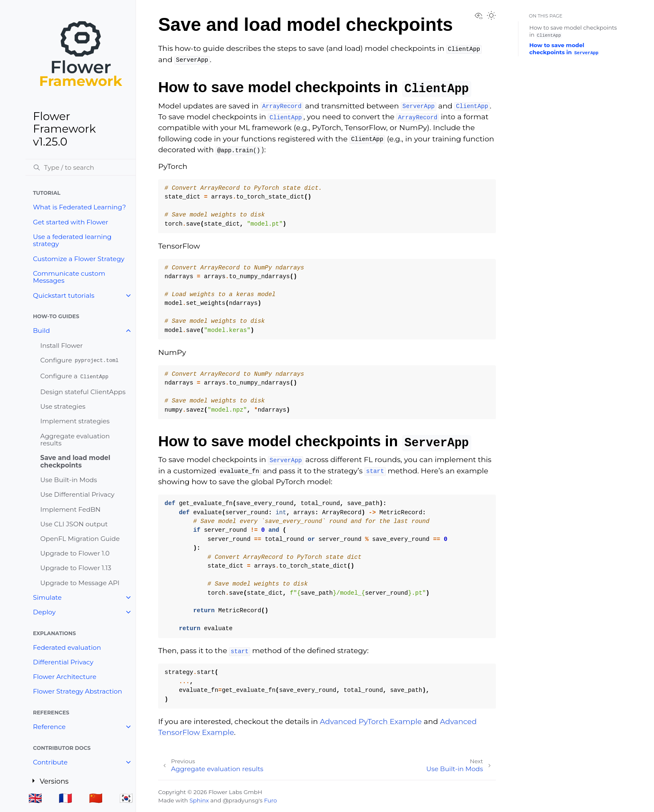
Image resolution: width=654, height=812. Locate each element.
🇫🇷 (66, 798)
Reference (49, 727)
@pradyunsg (241, 800)
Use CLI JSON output (74, 524)
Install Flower (62, 346)
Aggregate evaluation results (75, 440)
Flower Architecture (65, 677)
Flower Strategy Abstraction (78, 691)
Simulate (47, 597)
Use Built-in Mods (69, 480)
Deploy (44, 612)
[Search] (80, 167)
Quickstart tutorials (64, 295)
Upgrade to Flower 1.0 (75, 553)
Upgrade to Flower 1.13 (76, 568)
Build (42, 331)
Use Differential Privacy (78, 494)
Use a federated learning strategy (72, 240)
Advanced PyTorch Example (371, 721)
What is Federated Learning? (79, 207)
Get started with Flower (70, 222)
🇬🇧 (35, 798)
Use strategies (63, 406)
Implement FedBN (70, 509)
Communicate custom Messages (69, 277)
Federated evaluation (67, 647)
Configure (80, 360)
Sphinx (199, 800)
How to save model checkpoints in (564, 49)
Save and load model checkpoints (75, 461)
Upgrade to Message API (80, 583)
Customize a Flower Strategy (79, 259)
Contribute (50, 762)
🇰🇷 (126, 798)
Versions (55, 780)
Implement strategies (75, 421)
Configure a (75, 376)
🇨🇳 (96, 798)
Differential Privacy (63, 662)
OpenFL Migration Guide (80, 539)
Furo (270, 800)
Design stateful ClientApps (83, 392)
